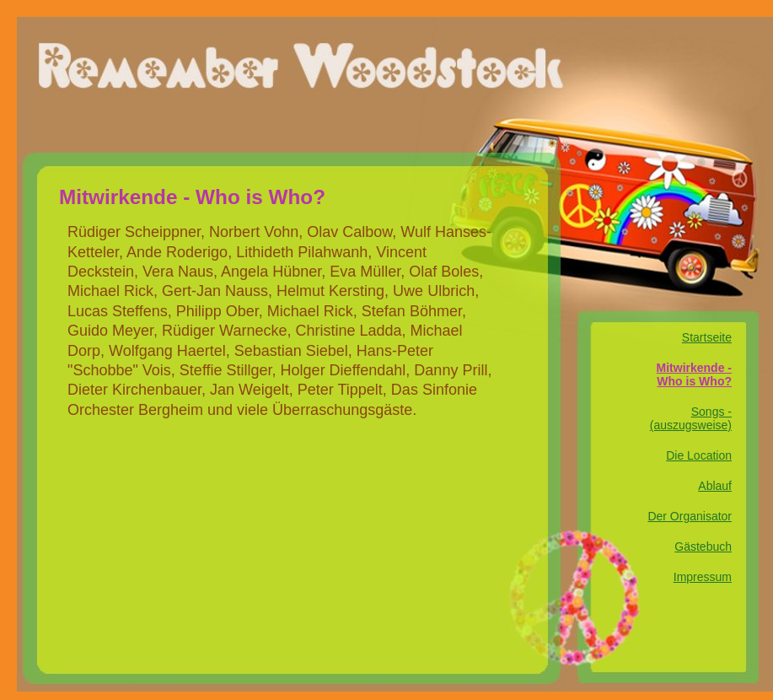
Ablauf (715, 486)
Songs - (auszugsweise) (691, 418)
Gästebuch (703, 547)
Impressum (703, 577)
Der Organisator (690, 516)
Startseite (707, 337)
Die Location (699, 455)
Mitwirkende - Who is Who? (694, 374)
